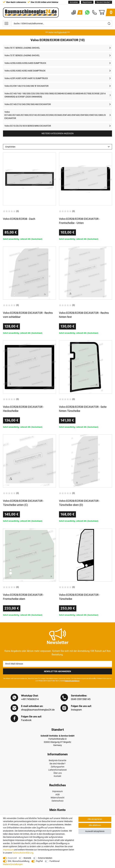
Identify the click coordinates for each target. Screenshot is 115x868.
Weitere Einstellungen (13, 864)
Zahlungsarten (58, 767)
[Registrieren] (87, 2)
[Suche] (109, 23)
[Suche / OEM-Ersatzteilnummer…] (59, 23)
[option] (57, 32)
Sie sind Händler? (103, 2)
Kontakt (57, 776)
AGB (57, 794)
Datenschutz (58, 801)
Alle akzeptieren (95, 819)
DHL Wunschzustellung (19, 861)
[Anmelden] (74, 2)
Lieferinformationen (58, 770)
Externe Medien (45, 858)
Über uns (58, 773)
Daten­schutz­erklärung (23, 853)
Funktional (55, 861)
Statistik (27, 858)
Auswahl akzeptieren (95, 831)
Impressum (57, 791)
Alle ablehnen (95, 825)
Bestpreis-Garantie (57, 760)
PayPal (39, 861)
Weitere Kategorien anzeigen (57, 133)
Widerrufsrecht (57, 798)
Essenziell (12, 858)
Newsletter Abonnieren (57, 671)
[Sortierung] (57, 147)
